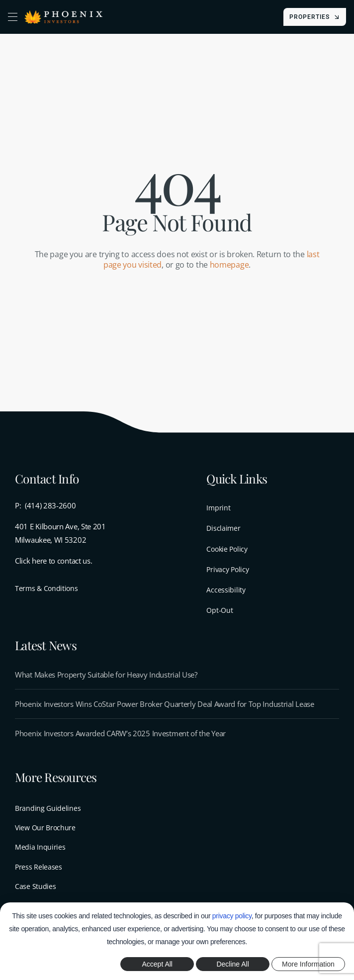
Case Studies (35, 886)
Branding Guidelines (48, 808)
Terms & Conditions (46, 588)
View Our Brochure (45, 828)
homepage (229, 265)
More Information (308, 964)
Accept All (157, 964)
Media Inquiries (40, 847)
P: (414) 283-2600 (45, 505)
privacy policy (232, 916)
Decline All (232, 964)
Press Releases (39, 867)
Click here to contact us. (54, 561)
